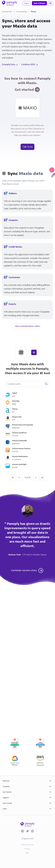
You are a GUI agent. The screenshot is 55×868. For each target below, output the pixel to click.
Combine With (28, 64)
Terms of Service (27, 845)
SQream (26, 839)
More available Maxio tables (27, 326)
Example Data (9, 64)
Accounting (22, 11)
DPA (27, 853)
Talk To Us (27, 147)
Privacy (27, 849)
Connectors (7, 11)
